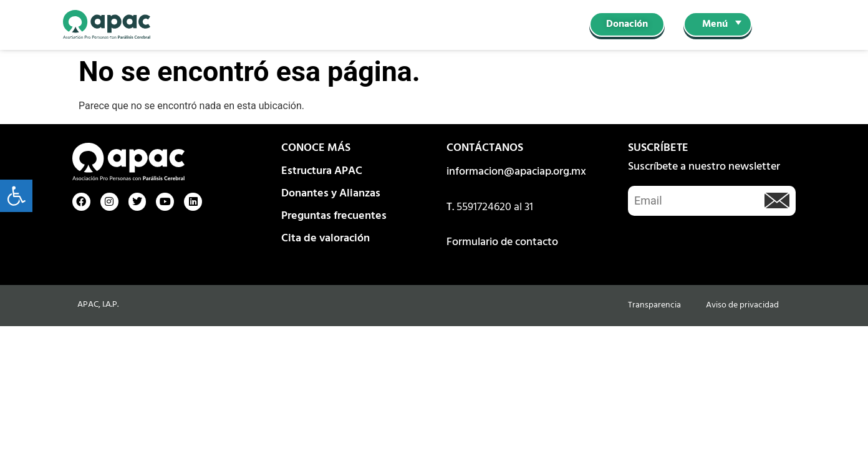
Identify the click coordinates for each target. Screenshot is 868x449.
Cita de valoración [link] (325, 239)
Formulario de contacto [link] (502, 242)
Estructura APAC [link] (322, 171)
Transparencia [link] (654, 305)
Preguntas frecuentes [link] (334, 216)
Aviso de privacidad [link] (742, 305)
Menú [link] (715, 24)
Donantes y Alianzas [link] (331, 194)
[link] (16, 196)
